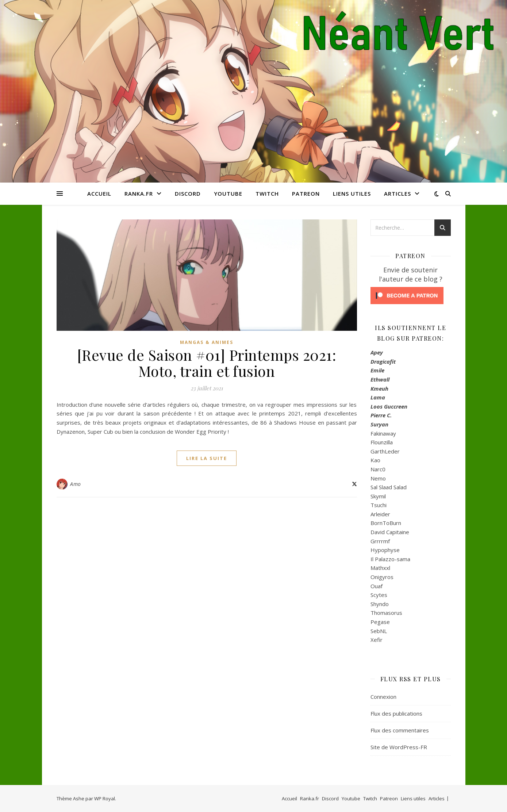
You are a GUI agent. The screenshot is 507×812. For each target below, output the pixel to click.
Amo (76, 484)
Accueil (99, 194)
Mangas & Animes (207, 342)
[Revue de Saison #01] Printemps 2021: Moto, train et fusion (207, 363)
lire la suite (207, 458)
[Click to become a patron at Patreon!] (411, 296)
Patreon (306, 194)
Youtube (228, 194)
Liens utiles (352, 194)
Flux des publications (396, 713)
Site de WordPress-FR (399, 747)
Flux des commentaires (400, 730)
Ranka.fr (139, 194)
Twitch (267, 194)
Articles (397, 194)
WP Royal (105, 798)
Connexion (383, 697)
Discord (188, 194)
